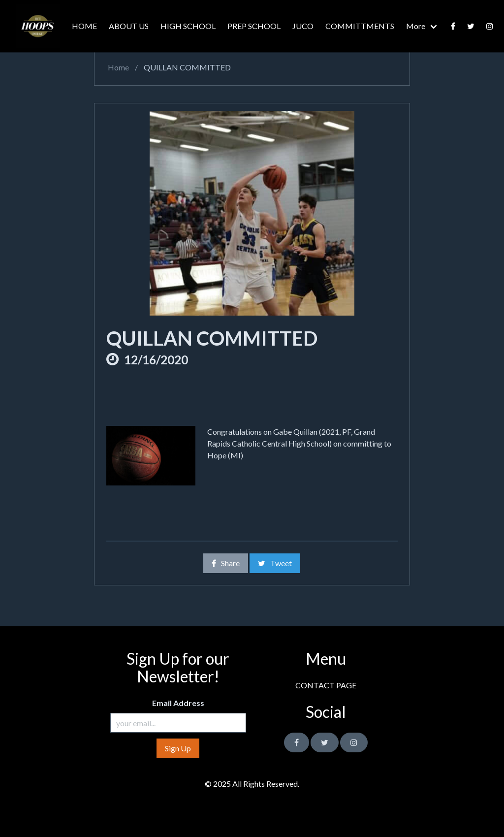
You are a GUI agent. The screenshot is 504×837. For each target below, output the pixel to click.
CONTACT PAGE (326, 685)
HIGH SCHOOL (188, 26)
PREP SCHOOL (254, 26)
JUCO (303, 26)
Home (118, 67)
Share (226, 563)
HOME (84, 26)
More (416, 26)
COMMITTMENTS (360, 26)
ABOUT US (129, 26)
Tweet (275, 563)
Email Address (178, 703)
